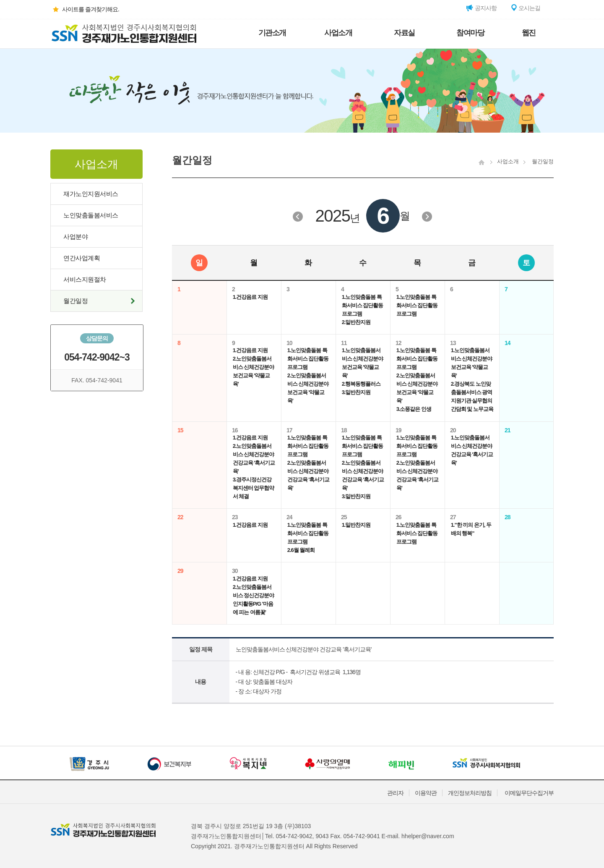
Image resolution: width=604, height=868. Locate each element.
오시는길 (525, 8)
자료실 (404, 33)
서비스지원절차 (85, 279)
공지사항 (482, 8)
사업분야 (75, 237)
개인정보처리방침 (470, 793)
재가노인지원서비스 (91, 194)
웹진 (529, 33)
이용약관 (426, 793)
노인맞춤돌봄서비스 (91, 215)
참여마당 (470, 33)
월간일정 (75, 301)
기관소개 (272, 33)
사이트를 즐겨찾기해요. (85, 9)
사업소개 (338, 33)
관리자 (395, 793)
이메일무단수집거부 (529, 793)
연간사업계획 (82, 258)
